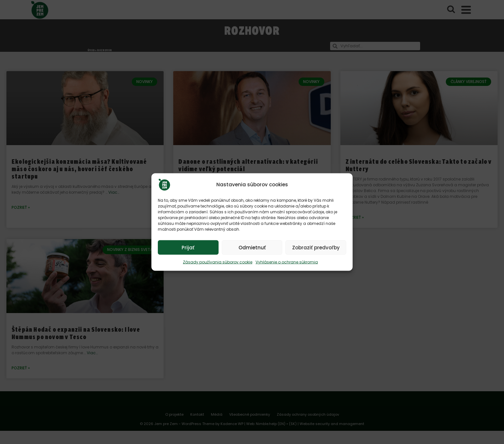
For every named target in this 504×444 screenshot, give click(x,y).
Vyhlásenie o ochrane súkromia (287, 262)
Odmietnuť (252, 247)
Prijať (188, 247)
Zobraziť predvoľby (316, 247)
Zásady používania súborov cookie (218, 262)
